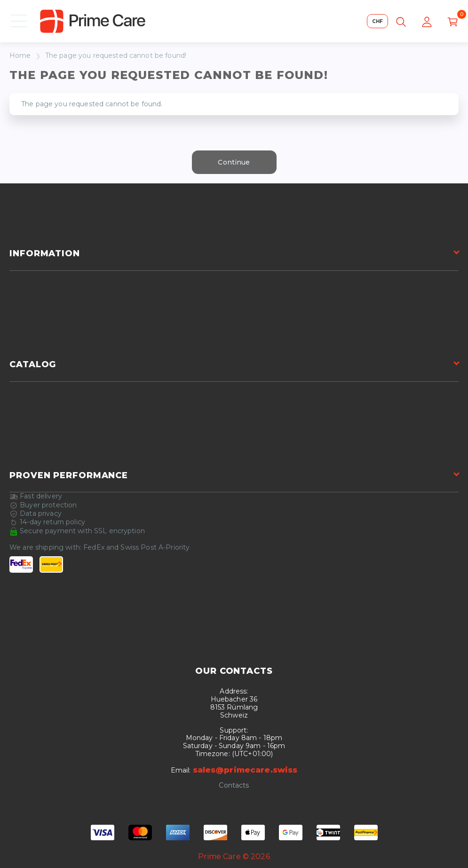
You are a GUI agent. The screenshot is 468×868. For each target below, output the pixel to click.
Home (20, 56)
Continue (234, 162)
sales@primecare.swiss (245, 770)
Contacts (234, 785)
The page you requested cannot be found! (116, 56)
